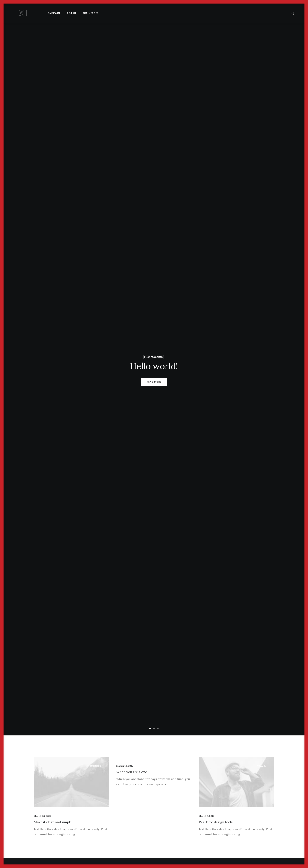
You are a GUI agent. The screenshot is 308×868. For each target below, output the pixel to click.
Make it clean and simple (53, 822)
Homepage (39, 13)
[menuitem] (39, 13)
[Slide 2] (154, 729)
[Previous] (13, 380)
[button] (294, 13)
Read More (154, 382)
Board (57, 13)
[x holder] (16, 13)
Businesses (76, 13)
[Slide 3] (158, 729)
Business (95, 766)
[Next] (295, 380)
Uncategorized (154, 357)
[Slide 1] (150, 729)
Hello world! (154, 366)
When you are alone (132, 772)
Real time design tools (216, 822)
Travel (262, 766)
